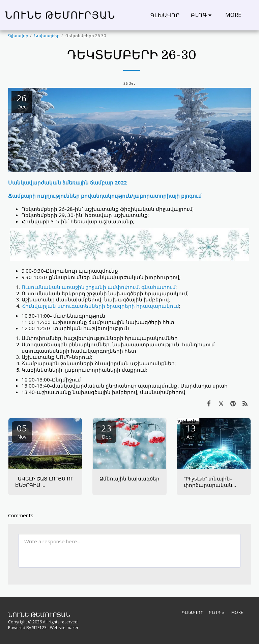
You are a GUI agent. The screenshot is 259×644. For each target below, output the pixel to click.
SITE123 (39, 628)
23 (106, 431)
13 (191, 431)
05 (22, 431)
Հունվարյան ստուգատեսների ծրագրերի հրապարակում (100, 306)
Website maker (64, 628)
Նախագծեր (47, 36)
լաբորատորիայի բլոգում (167, 196)
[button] (202, 15)
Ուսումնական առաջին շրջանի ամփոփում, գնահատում (99, 287)
